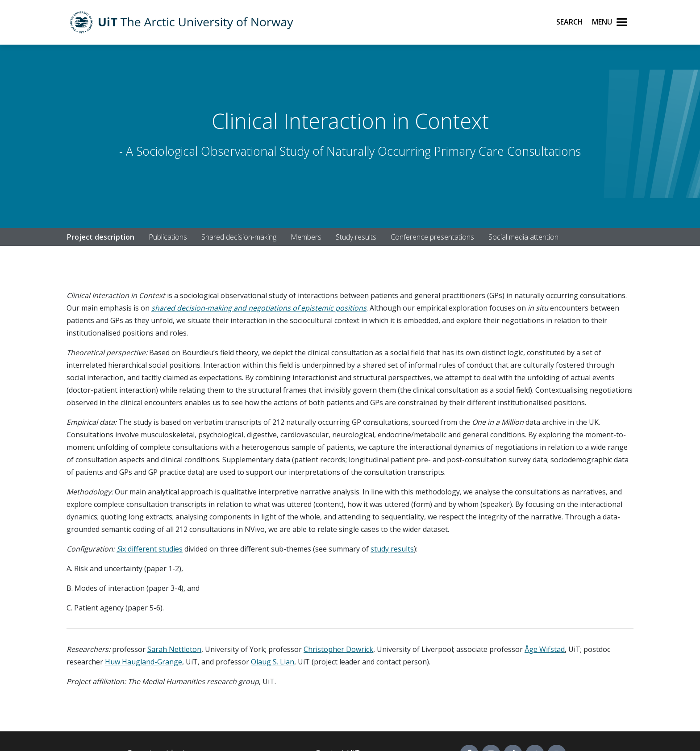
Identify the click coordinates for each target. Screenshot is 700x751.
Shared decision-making (239, 237)
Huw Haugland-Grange (144, 662)
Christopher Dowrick (338, 649)
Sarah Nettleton (174, 649)
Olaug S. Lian (273, 662)
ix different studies (152, 549)
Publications (168, 237)
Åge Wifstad (545, 649)
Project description (101, 237)
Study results (356, 237)
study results (392, 549)
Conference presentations (432, 237)
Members (306, 237)
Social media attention (523, 237)
